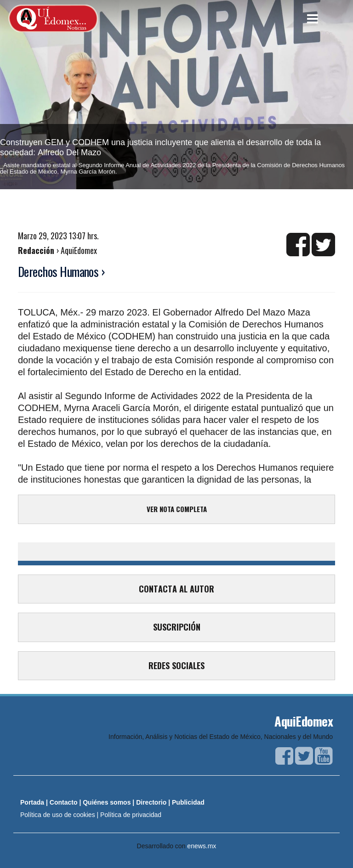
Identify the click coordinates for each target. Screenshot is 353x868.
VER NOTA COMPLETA (177, 509)
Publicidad (188, 802)
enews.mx (202, 846)
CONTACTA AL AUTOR (176, 589)
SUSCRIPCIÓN (177, 627)
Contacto (64, 802)
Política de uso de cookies (58, 815)
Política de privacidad (131, 815)
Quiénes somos (107, 802)
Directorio (151, 802)
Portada (32, 802)
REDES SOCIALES (176, 665)
